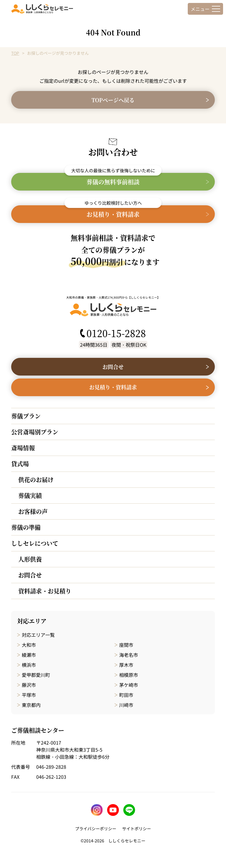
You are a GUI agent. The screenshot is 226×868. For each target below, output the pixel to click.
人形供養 (30, 559)
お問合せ (30, 575)
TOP (15, 53)
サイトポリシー (137, 829)
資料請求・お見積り (45, 591)
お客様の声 (33, 511)
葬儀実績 (30, 496)
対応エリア (32, 621)
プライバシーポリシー (96, 829)
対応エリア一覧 (38, 635)
